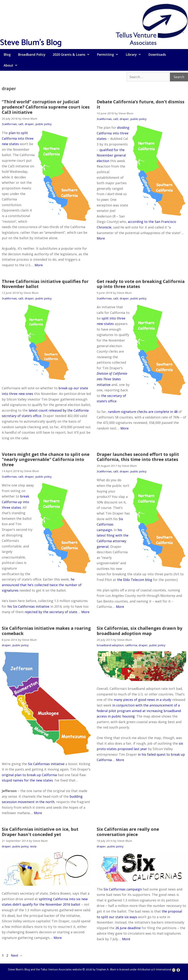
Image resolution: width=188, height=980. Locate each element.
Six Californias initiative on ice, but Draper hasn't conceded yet (40, 832)
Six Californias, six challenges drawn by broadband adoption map (140, 631)
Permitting (109, 54)
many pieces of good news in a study (142, 700)
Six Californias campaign (110, 524)
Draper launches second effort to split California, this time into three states (138, 457)
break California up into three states (15, 502)
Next (17, 955)
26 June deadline (128, 928)
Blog (7, 54)
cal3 (21, 124)
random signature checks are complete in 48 (143, 412)
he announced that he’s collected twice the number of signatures (42, 585)
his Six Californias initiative (28, 606)
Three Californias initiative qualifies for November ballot (45, 284)
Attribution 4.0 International (159, 970)
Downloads (157, 54)
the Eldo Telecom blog (135, 580)
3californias (9, 124)
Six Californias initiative (46, 764)
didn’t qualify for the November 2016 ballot (46, 904)
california (131, 645)
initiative (112, 379)
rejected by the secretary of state (51, 612)
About (12, 65)
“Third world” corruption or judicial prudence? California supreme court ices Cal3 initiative (46, 107)
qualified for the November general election (111, 155)
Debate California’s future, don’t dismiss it (141, 104)
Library (135, 54)
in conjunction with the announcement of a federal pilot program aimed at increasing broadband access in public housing (139, 711)
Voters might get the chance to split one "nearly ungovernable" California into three (46, 459)
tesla (33, 846)
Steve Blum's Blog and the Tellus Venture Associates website (45, 970)
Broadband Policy (32, 54)
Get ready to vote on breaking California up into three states (141, 284)
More (39, 265)
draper (29, 124)
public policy (43, 124)
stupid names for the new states (27, 780)
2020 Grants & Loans (73, 54)
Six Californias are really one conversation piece (128, 832)
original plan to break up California (29, 775)
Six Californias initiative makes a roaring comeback (46, 631)
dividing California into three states (113, 133)
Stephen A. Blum (106, 970)
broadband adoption (110, 645)
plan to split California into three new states (18, 138)
